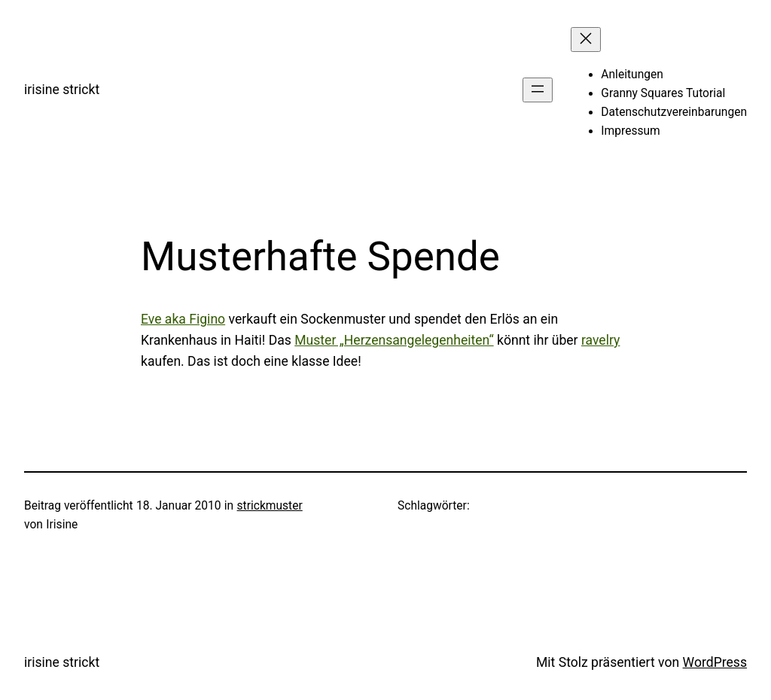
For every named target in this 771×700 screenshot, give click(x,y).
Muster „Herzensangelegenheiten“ (394, 340)
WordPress (715, 662)
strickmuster (270, 506)
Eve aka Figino (183, 319)
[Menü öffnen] (538, 90)
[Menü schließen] (586, 40)
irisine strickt (62, 90)
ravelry (600, 340)
